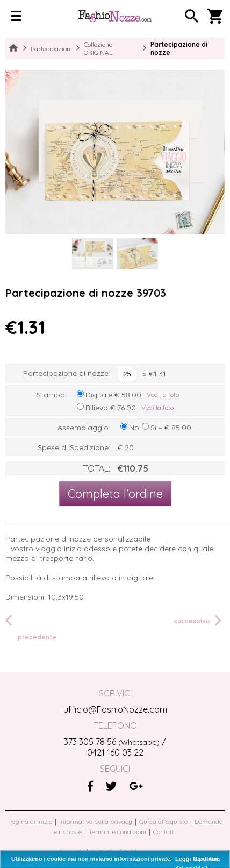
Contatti (164, 832)
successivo (199, 621)
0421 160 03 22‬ (115, 752)
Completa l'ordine (115, 494)
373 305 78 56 (112, 742)
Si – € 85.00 (171, 428)
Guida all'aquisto (163, 821)
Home (13, 48)
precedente (31, 627)
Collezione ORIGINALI (99, 48)
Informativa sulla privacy (96, 821)
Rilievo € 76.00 (111, 408)
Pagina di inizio (30, 821)
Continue (206, 859)
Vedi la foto (163, 394)
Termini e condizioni (117, 832)
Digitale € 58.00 (113, 395)
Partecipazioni (51, 49)
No (134, 428)
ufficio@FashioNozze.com (115, 709)
